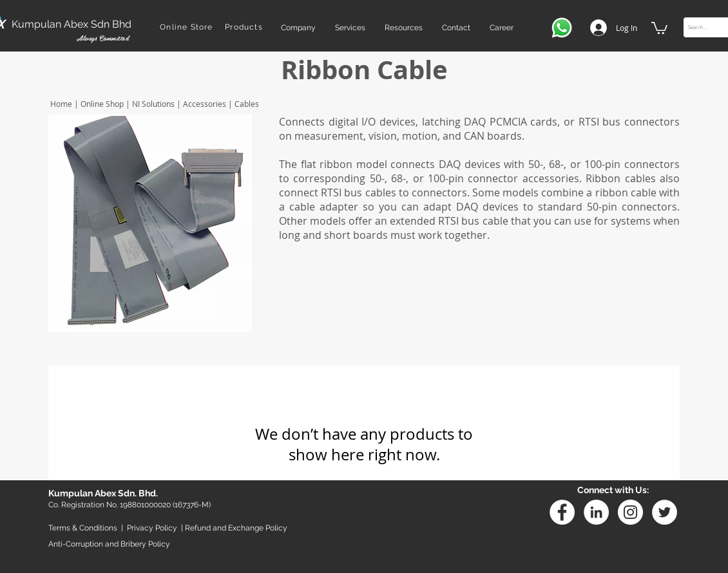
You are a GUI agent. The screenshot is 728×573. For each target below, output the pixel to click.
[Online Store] (188, 27)
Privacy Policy (152, 528)
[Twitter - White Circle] (665, 512)
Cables (246, 104)
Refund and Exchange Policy (236, 528)
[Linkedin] (596, 512)
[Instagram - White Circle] (630, 512)
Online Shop (102, 104)
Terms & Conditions (83, 528)
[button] (298, 28)
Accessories (205, 104)
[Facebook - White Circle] (562, 512)
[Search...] (706, 27)
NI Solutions (153, 104)
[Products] (245, 27)
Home (60, 104)
